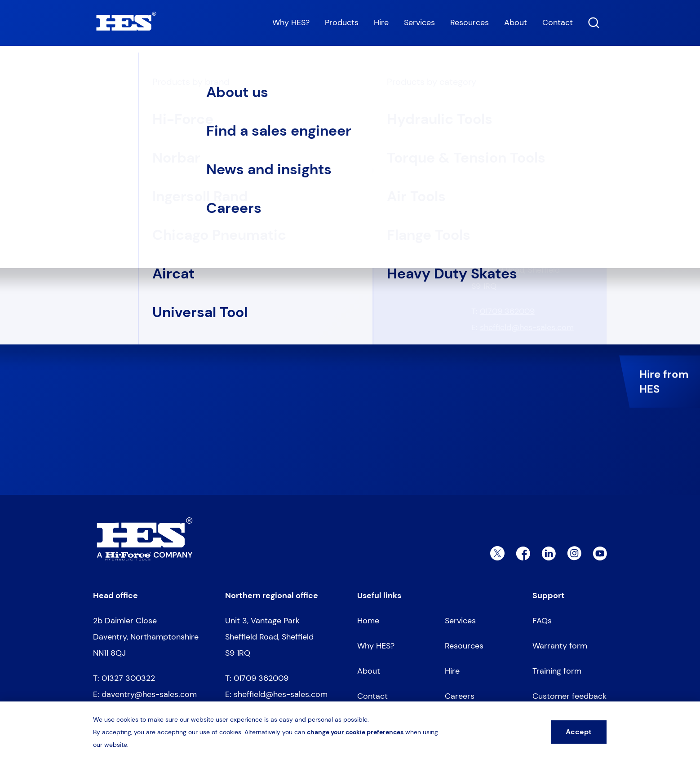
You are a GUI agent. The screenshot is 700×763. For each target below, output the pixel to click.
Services (419, 22)
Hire (381, 22)
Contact (558, 22)
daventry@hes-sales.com (527, 203)
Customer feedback (569, 696)
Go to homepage (137, 209)
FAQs (542, 621)
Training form (557, 671)
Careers (460, 696)
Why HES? (291, 22)
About (516, 22)
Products (342, 22)
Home (102, 68)
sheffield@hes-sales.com (527, 327)
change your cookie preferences (355, 732)
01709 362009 (507, 311)
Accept (579, 732)
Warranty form (560, 646)
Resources (470, 22)
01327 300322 (507, 187)
